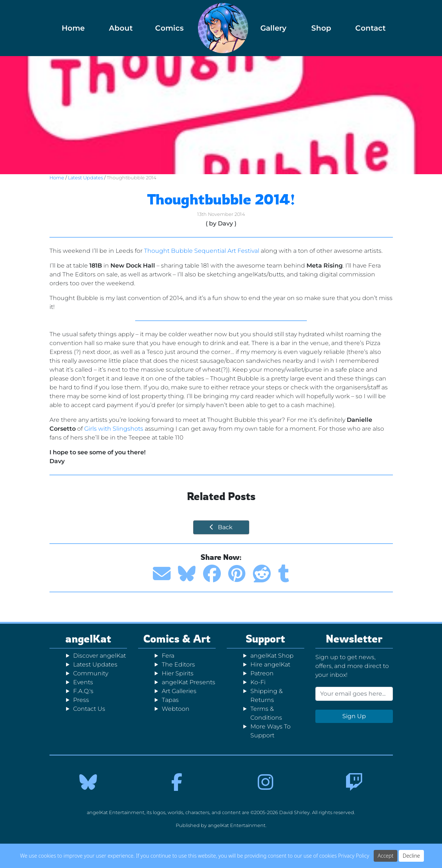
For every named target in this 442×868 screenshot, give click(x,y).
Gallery (273, 28)
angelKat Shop (272, 656)
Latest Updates (85, 178)
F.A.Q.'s (83, 691)
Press (81, 700)
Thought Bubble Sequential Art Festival (202, 251)
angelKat (88, 639)
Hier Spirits (178, 673)
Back (221, 527)
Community (91, 673)
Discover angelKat (100, 656)
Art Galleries (179, 691)
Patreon (262, 673)
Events (83, 682)
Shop (321, 28)
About (121, 28)
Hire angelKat (270, 664)
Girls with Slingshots (114, 429)
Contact (370, 28)
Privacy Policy (354, 856)
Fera (168, 656)
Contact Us (89, 709)
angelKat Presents (189, 682)
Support (265, 639)
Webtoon (176, 709)
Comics (169, 28)
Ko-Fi (258, 682)
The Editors (178, 664)
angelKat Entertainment (237, 825)
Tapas (170, 700)
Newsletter (354, 639)
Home (73, 28)
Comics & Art (177, 639)
